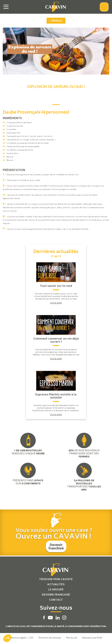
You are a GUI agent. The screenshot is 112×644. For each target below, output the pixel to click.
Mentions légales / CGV (22, 638)
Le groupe (56, 590)
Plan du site (72, 638)
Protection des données (50, 638)
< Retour (56, 21)
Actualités (56, 585)
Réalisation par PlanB (92, 638)
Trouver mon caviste (56, 579)
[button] (7, 638)
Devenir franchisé (56, 547)
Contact (56, 600)
